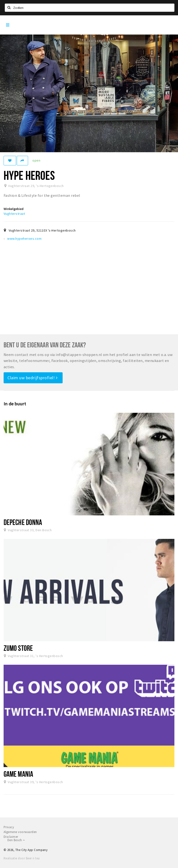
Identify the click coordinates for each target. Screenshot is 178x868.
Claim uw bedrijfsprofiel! (33, 378)
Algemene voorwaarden (20, 832)
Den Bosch (16, 840)
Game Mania (18, 774)
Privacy (9, 827)
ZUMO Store (18, 648)
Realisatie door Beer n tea (22, 858)
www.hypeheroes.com (24, 239)
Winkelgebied (14, 209)
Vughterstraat (14, 214)
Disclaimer (11, 837)
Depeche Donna (23, 522)
